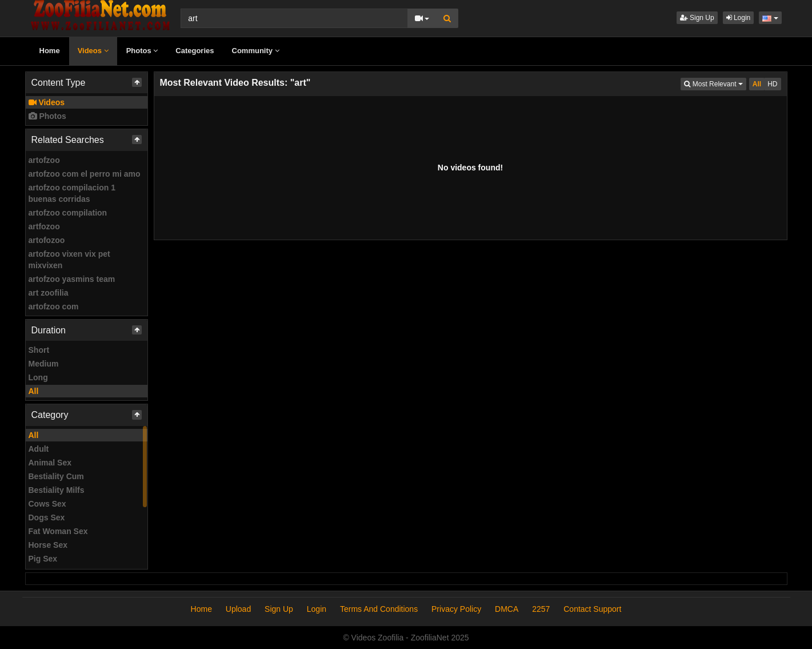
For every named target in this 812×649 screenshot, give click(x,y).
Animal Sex (50, 463)
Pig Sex (43, 559)
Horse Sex (48, 545)
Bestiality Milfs (57, 490)
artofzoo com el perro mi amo (85, 174)
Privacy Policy (456, 609)
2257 (541, 609)
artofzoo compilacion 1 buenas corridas (72, 193)
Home (50, 51)
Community (256, 51)
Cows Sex (47, 504)
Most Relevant (715, 83)
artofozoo (47, 240)
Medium (44, 364)
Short (39, 350)
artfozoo (44, 226)
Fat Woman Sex (58, 531)
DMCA (507, 609)
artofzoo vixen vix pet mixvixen (69, 260)
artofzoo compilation (68, 213)
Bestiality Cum (56, 476)
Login (739, 18)
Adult (39, 449)
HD (772, 84)
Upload (238, 609)
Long (38, 377)
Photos (142, 51)
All (34, 391)
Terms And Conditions (379, 609)
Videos (93, 51)
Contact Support (592, 609)
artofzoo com (54, 306)
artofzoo (44, 160)
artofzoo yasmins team (72, 279)
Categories (195, 51)
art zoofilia (49, 293)
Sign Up (697, 18)
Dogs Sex (47, 517)
